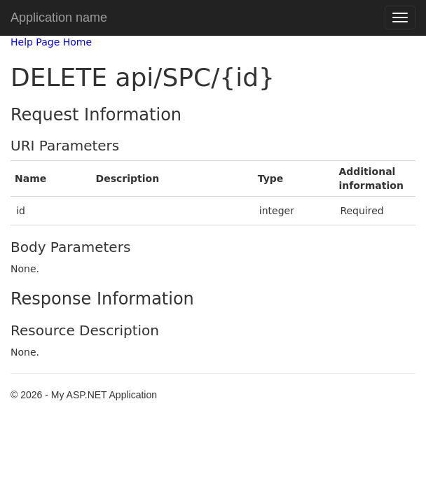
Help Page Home (51, 42)
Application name (59, 17)
